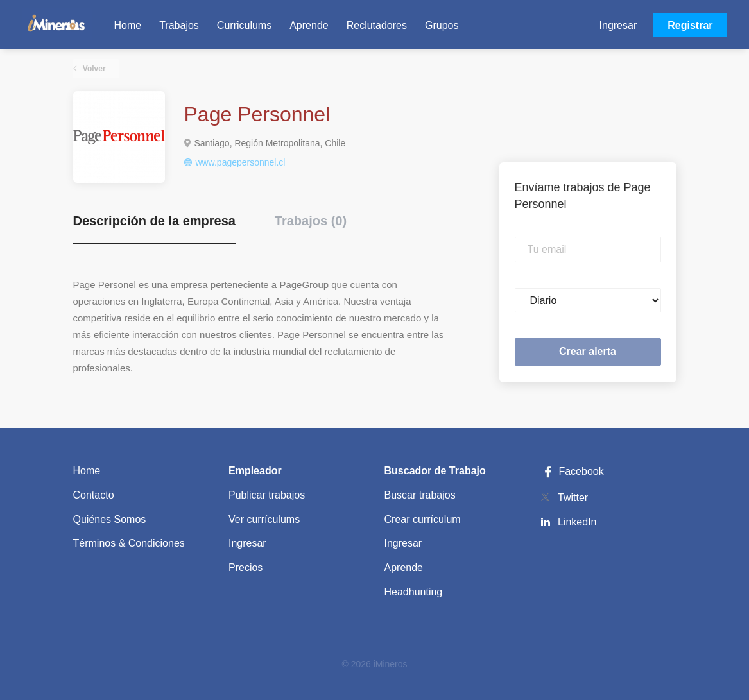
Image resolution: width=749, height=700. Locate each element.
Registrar (690, 25)
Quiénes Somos (110, 519)
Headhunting (414, 592)
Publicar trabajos (267, 495)
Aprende (404, 568)
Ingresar (618, 25)
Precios (245, 568)
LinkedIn (577, 522)
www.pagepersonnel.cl (240, 162)
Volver (93, 69)
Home (87, 471)
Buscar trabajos (420, 495)
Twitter (573, 498)
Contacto (94, 495)
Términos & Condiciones (129, 543)
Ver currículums (264, 519)
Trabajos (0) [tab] (311, 221)
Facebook (572, 471)
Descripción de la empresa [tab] (154, 221)
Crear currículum (423, 519)
